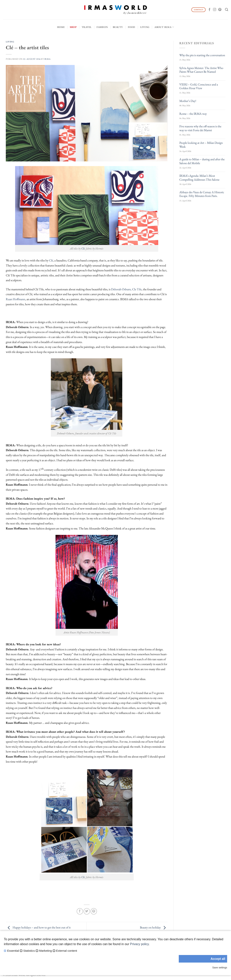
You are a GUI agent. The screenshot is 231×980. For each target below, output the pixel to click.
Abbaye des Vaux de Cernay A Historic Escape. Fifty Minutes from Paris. (202, 194)
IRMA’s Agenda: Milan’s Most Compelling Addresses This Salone (199, 178)
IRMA (47, 59)
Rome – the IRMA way (193, 114)
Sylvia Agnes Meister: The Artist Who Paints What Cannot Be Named (201, 70)
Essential (13, 951)
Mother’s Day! (188, 101)
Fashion (102, 27)
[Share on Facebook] (80, 911)
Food (132, 27)
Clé (83, 248)
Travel (87, 27)
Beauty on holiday (154, 927)
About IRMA (164, 27)
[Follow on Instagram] (215, 10)
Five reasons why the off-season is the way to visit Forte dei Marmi (200, 128)
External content (67, 951)
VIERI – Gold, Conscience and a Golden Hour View (199, 86)
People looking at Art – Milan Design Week (201, 145)
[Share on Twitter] (87, 911)
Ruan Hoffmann (15, 299)
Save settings (220, 968)
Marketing (45, 951)
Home (61, 27)
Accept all (218, 959)
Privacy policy (139, 944)
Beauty (118, 27)
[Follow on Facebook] (210, 10)
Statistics (29, 951)
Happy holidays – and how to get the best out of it (38, 927)
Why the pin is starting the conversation (202, 55)
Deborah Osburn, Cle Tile (126, 289)
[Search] (227, 10)
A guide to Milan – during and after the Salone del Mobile (202, 161)
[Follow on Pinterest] (220, 10)
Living (145, 27)
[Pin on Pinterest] (94, 911)
